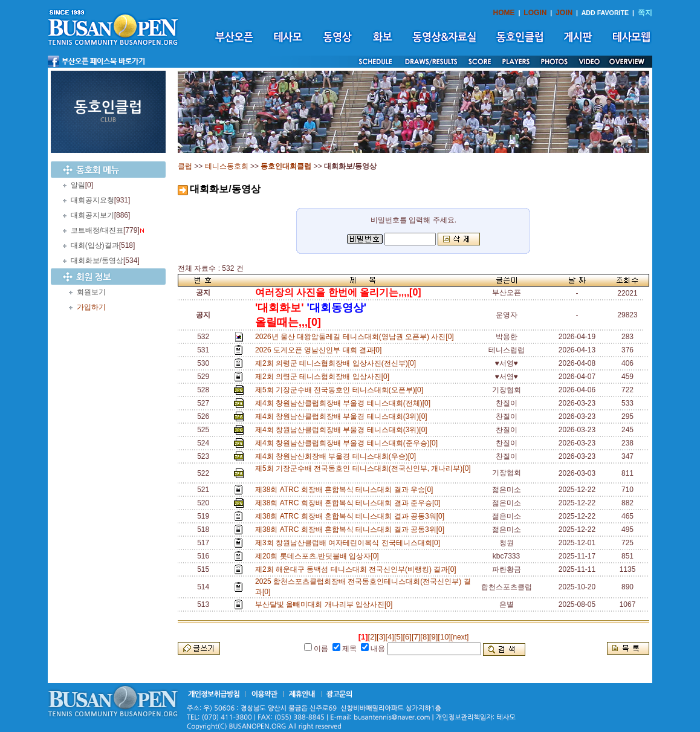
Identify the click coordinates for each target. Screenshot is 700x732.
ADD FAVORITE (605, 13)
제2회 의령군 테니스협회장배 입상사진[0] (324, 377)
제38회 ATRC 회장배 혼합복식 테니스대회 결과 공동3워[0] (352, 516)
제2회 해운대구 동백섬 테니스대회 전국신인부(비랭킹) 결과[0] (358, 569)
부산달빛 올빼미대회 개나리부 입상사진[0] (326, 604)
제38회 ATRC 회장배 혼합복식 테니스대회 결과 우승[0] (346, 490)
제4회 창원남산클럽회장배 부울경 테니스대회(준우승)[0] (348, 443)
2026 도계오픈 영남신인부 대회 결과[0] (320, 350)
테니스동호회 (227, 166)
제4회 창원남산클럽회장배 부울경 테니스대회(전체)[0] (345, 403)
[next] (460, 637)
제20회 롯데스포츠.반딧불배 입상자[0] (319, 556)
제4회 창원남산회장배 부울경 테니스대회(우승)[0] (338, 456)
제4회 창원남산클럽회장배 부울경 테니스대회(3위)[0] (343, 416)
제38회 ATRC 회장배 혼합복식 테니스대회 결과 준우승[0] (350, 503)
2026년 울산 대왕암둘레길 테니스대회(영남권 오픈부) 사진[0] (356, 337)
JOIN (564, 13)
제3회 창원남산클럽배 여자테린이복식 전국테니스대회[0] (350, 543)
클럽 (185, 166)
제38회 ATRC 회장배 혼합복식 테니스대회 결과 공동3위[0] (352, 530)
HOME (504, 13)
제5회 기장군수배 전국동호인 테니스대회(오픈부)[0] (341, 390)
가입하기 (91, 307)
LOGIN (535, 13)
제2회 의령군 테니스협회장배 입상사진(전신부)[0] (338, 363)
